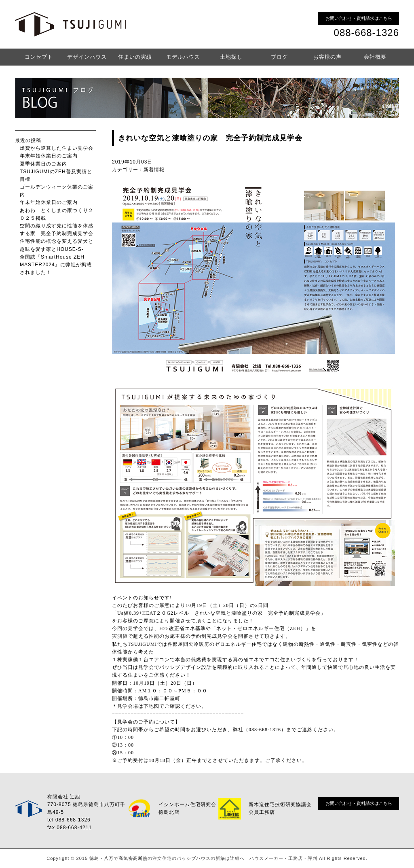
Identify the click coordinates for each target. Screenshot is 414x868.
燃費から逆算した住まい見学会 (57, 148)
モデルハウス (183, 57)
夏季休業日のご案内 (43, 164)
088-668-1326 (366, 33)
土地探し (231, 57)
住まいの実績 (135, 57)
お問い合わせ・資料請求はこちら (359, 18)
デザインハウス (87, 57)
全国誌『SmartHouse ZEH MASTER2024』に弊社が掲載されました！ (56, 265)
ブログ (279, 57)
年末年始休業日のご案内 (49, 156)
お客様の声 (327, 57)
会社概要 (375, 57)
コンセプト (39, 57)
